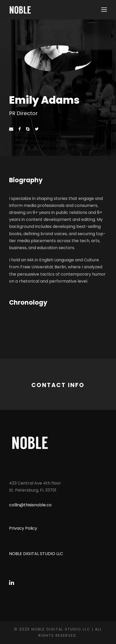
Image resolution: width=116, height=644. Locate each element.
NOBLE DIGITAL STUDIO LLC (36, 554)
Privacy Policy (23, 528)
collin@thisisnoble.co (30, 505)
